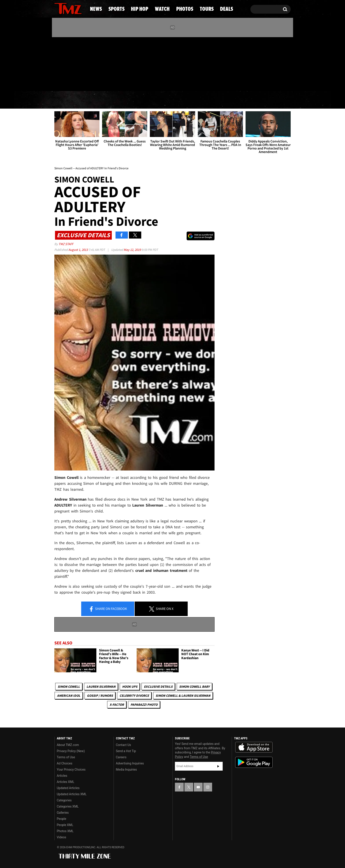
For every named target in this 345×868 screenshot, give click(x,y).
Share (108, 609)
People (61, 819)
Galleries (63, 813)
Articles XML (66, 782)
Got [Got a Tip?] (68, 82)
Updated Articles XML (72, 794)
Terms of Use (66, 757)
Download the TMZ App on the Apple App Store (254, 747)
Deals (273, 100)
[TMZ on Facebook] (58, 63)
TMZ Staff (66, 244)
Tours (241, 100)
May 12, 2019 (133, 250)
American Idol (69, 696)
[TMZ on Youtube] (72, 63)
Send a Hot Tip (126, 751)
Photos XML (65, 831)
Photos (206, 100)
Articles (62, 776)
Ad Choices (65, 763)
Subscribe (218, 766)
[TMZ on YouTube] (198, 787)
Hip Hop (135, 100)
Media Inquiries (126, 770)
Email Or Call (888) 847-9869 (105, 82)
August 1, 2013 (78, 250)
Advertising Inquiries (130, 763)
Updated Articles (68, 788)
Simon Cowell (69, 687)
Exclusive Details (158, 687)
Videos (61, 837)
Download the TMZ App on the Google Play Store (254, 762)
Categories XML (68, 806)
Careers (121, 757)
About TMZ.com (68, 745)
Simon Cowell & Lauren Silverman (183, 696)
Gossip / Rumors (100, 696)
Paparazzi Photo (144, 705)
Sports (98, 100)
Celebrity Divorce (134, 696)
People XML (65, 825)
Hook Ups (130, 687)
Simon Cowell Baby (194, 687)
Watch (171, 100)
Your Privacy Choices (71, 770)
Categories (64, 800)
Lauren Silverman (101, 687)
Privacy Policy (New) (71, 751)
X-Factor (117, 705)
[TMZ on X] (65, 63)
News (65, 100)
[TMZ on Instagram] (81, 63)
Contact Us (124, 745)
